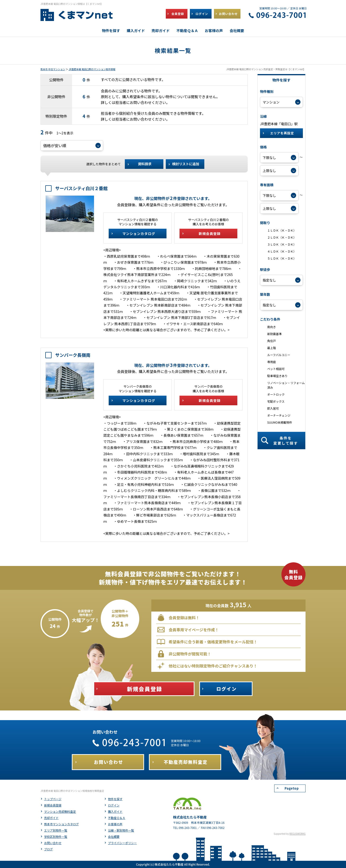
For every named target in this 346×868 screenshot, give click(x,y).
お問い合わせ (53, 843)
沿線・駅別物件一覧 (121, 830)
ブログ (48, 849)
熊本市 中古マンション (53, 69)
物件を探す (115, 799)
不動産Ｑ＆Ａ (117, 818)
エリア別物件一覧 (56, 830)
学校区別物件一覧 (56, 837)
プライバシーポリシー (122, 843)
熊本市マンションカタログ (61, 824)
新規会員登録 (53, 805)
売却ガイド (51, 818)
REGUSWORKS (297, 834)
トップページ (53, 799)
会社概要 (114, 837)
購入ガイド (115, 811)
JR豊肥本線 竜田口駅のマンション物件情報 (92, 69)
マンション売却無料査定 (60, 811)
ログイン (114, 805)
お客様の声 (115, 824)
